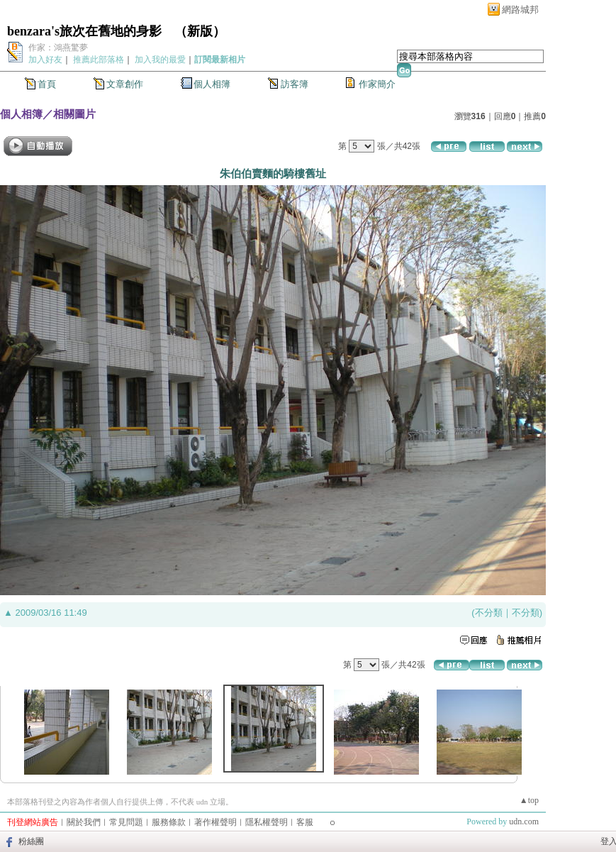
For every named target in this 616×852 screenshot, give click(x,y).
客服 (305, 822)
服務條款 (169, 822)
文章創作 (125, 84)
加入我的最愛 (160, 60)
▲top (529, 800)
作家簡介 (377, 84)
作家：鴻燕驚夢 (58, 48)
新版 (200, 31)
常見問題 (126, 822)
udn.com (524, 821)
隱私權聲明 (267, 822)
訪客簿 (295, 84)
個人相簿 (212, 84)
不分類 (489, 613)
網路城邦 (520, 10)
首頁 (47, 84)
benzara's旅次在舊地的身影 (84, 31)
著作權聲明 (215, 822)
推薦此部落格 (99, 60)
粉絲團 (31, 841)
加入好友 (45, 60)
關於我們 (84, 822)
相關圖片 (74, 114)
